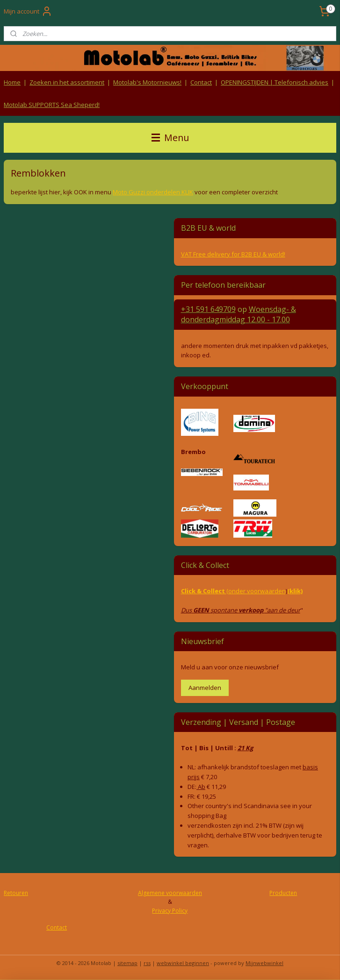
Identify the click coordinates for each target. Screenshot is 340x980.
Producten (283, 893)
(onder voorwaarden (256, 591)
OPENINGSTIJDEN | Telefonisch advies (275, 82)
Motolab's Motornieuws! (147, 82)
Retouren (16, 893)
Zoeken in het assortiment (67, 82)
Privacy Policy (170, 911)
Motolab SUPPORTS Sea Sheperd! (52, 105)
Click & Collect (204, 591)
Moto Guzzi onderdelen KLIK (153, 192)
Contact (201, 82)
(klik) (295, 591)
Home (12, 82)
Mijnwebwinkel (264, 963)
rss (147, 963)
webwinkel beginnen (183, 963)
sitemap (127, 963)
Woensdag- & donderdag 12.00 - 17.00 (239, 314)
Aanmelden (205, 688)
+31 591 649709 (208, 309)
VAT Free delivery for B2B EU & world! (233, 254)
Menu (170, 138)
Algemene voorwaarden (170, 893)
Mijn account (28, 11)
